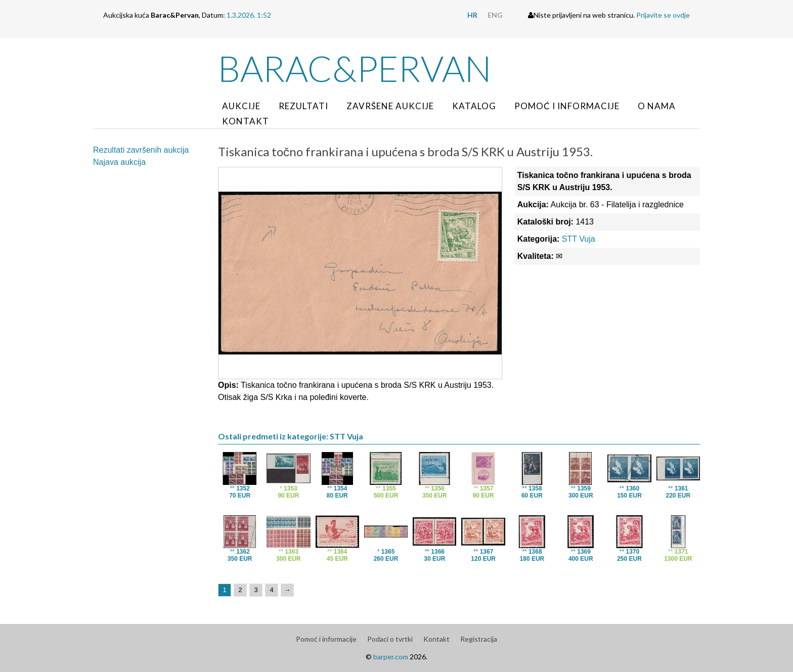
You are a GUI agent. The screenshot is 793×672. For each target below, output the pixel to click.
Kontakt (246, 121)
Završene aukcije (390, 106)
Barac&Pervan (355, 68)
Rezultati (303, 106)
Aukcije (241, 106)
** (240, 492)
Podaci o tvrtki (390, 639)
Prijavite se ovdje (663, 15)
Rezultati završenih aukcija (141, 150)
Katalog (474, 106)
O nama (657, 106)
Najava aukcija (119, 162)
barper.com (391, 657)
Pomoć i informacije (567, 106)
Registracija (479, 639)
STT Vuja (579, 239)
